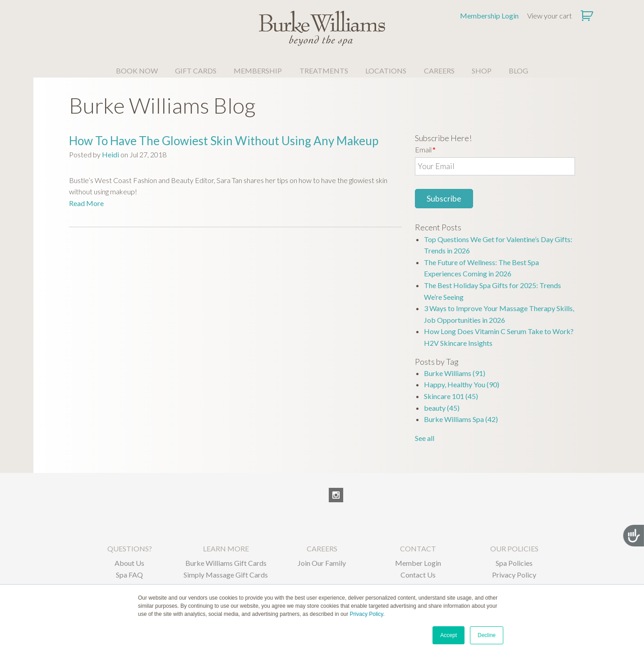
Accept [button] (448, 635)
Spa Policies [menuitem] (514, 563)
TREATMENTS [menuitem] (324, 71)
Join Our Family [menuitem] (322, 563)
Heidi (110, 154)
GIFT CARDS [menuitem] (196, 71)
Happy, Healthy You (462, 384)
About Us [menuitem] (129, 563)
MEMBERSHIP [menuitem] (258, 71)
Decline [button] (487, 635)
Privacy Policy (367, 614)
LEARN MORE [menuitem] (226, 548)
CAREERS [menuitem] (439, 71)
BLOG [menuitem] (518, 71)
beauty (442, 408)
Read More (86, 203)
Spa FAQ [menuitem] (129, 575)
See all (425, 438)
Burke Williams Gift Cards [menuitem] (226, 563)
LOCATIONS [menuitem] (386, 71)
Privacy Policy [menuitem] (514, 575)
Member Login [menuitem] (418, 563)
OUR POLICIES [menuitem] (514, 548)
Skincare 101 (451, 396)
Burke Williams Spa (461, 419)
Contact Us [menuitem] (418, 575)
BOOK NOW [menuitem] (137, 71)
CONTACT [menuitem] (418, 548)
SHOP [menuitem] (482, 71)
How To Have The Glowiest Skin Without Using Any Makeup (224, 141)
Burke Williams (455, 373)
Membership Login (489, 16)
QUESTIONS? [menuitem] (130, 548)
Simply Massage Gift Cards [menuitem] (226, 575)
